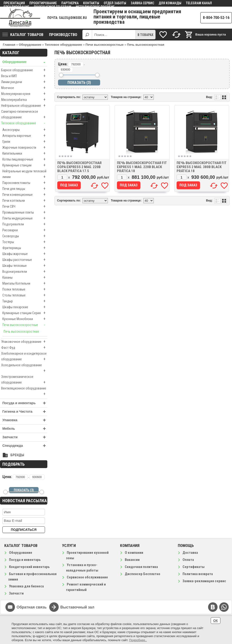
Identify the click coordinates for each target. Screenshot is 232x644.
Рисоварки (25, 230)
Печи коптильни (25, 201)
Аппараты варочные (25, 136)
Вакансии (132, 560)
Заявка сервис (142, 3)
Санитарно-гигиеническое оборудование (24, 115)
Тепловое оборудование (24, 123)
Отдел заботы (115, 3)
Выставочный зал (77, 607)
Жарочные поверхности (25, 148)
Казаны (25, 277)
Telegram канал (199, 3)
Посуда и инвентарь (25, 403)
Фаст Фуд (24, 348)
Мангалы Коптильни (25, 283)
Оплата (188, 560)
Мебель (25, 429)
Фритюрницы (25, 248)
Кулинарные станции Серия (25, 313)
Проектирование (43, 3)
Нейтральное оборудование (24, 106)
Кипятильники (25, 153)
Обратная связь (32, 607)
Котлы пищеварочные (25, 159)
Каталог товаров (23, 35)
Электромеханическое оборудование (24, 380)
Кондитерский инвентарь (29, 567)
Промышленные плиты (25, 212)
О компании (134, 553)
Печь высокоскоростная (21, 331)
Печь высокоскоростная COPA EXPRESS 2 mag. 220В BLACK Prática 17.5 (79, 167)
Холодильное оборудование (24, 368)
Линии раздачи (24, 82)
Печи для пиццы (25, 189)
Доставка (190, 553)
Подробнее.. (138, 640)
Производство (63, 35)
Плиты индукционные (25, 218)
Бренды (17, 455)
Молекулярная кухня (24, 94)
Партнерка (70, 3)
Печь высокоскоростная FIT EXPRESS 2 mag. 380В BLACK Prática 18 (202, 167)
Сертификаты (194, 567)
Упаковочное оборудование (24, 342)
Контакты (91, 3)
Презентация (14, 3)
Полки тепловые (25, 289)
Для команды (170, 3)
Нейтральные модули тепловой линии (25, 174)
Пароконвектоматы (25, 183)
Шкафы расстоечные (25, 260)
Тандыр (25, 301)
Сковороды (25, 236)
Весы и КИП (24, 76)
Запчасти (25, 437)
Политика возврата (198, 574)
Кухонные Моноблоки (25, 319)
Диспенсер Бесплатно (143, 574)
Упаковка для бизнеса (26, 586)
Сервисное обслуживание (87, 577)
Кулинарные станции (25, 165)
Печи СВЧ (25, 206)
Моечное (24, 88)
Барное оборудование (24, 70)
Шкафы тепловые (25, 266)
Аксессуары (25, 130)
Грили (25, 142)
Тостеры (25, 242)
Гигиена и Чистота (25, 412)
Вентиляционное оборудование (24, 392)
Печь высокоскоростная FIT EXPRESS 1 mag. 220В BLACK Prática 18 (142, 167)
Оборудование (25, 62)
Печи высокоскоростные (25, 325)
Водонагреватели (25, 272)
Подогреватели (25, 224)
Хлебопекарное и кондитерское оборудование (24, 357)
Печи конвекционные (25, 195)
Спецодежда (25, 446)
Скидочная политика (141, 567)
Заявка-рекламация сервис (204, 581)
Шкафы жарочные (25, 254)
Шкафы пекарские (25, 307)
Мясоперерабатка (24, 100)
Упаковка (25, 420)
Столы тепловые (25, 295)
